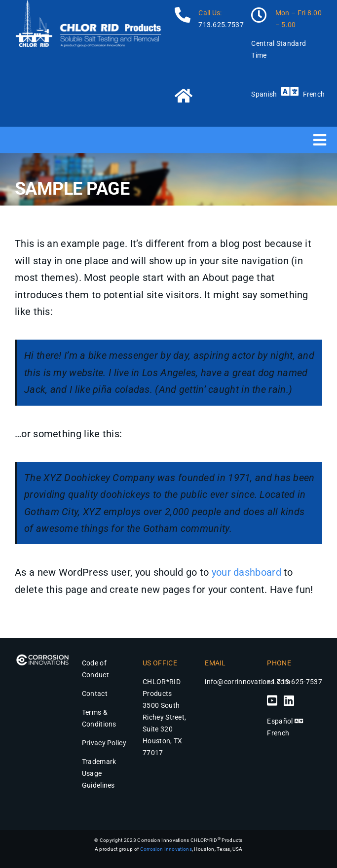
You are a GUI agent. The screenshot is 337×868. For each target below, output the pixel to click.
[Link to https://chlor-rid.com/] (206, 95)
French (314, 94)
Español (280, 721)
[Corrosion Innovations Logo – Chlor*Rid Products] (42, 655)
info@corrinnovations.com (247, 682)
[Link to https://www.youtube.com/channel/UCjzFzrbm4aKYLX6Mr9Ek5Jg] (272, 700)
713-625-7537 (300, 682)
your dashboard (246, 572)
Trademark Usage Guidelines (99, 773)
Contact (95, 694)
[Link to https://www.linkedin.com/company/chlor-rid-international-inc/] (289, 700)
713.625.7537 (221, 25)
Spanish (264, 94)
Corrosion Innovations (166, 849)
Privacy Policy (104, 743)
